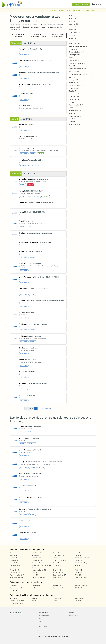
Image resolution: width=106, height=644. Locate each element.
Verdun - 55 (73, 27)
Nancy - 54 (73, 30)
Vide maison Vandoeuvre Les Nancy (38, 35)
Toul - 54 (72, 66)
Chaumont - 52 (74, 97)
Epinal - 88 (73, 35)
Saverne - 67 (73, 102)
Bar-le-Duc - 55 (74, 41)
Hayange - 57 (73, 80)
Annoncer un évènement (81, 4)
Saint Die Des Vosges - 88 (77, 69)
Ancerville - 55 (74, 83)
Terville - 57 (73, 91)
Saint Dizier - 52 (74, 19)
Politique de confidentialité (43, 626)
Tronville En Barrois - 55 (77, 52)
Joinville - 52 (73, 77)
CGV (41, 622)
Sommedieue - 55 (75, 125)
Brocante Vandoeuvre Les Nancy (19, 35)
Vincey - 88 (73, 58)
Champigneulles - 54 (76, 55)
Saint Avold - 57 (74, 60)
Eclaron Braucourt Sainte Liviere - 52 (81, 74)
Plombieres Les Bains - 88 (78, 63)
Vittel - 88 (72, 113)
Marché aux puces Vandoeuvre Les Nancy (58, 35)
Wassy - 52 (73, 38)
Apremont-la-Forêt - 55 (76, 105)
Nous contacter (73, 616)
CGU (41, 619)
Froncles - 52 (73, 122)
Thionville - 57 (74, 21)
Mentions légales (44, 616)
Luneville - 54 (73, 24)
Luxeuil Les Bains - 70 (76, 86)
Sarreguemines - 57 (75, 111)
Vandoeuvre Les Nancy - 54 (78, 46)
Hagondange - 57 (75, 49)
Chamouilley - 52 (75, 32)
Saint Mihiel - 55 (74, 44)
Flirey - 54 (72, 108)
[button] (97, 4)
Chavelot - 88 (73, 88)
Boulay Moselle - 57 (75, 116)
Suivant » (48, 408)
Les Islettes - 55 (74, 94)
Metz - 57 (72, 16)
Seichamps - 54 (74, 99)
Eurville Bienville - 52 (76, 119)
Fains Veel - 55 (74, 72)
